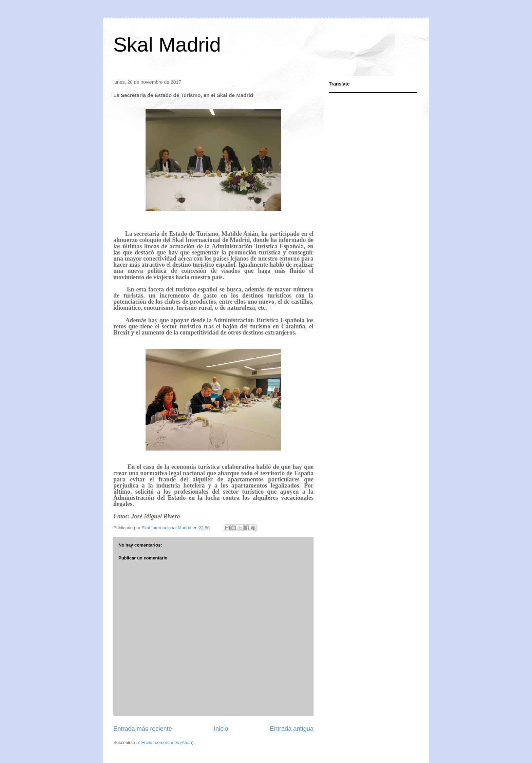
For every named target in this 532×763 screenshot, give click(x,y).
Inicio (221, 729)
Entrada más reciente (143, 729)
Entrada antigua (292, 729)
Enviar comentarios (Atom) (167, 742)
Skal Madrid (167, 45)
